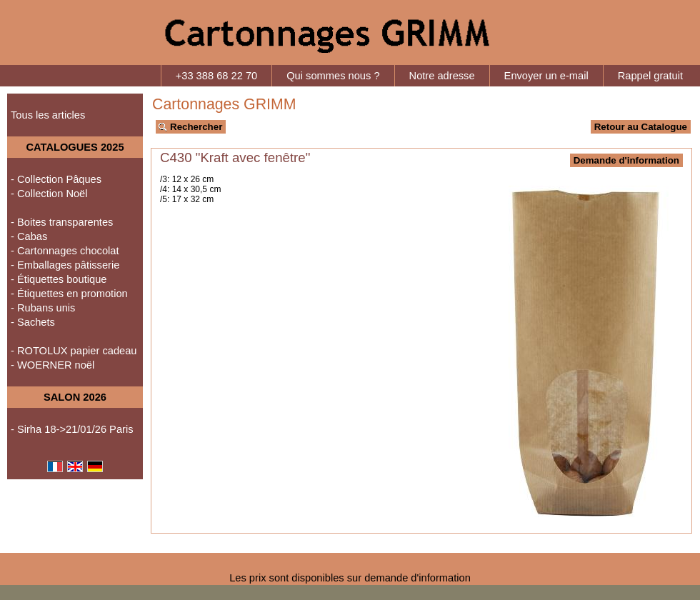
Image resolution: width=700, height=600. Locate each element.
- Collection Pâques (56, 179)
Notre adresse (442, 76)
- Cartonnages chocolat (65, 251)
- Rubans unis (43, 308)
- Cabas (29, 236)
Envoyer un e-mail (546, 76)
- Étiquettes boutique (59, 279)
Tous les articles (48, 115)
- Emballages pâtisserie (65, 265)
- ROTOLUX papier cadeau (74, 351)
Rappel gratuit (650, 76)
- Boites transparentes (62, 222)
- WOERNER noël (52, 365)
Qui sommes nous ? (333, 76)
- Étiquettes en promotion (69, 294)
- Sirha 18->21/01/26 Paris (72, 429)
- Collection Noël (49, 194)
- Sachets (33, 322)
